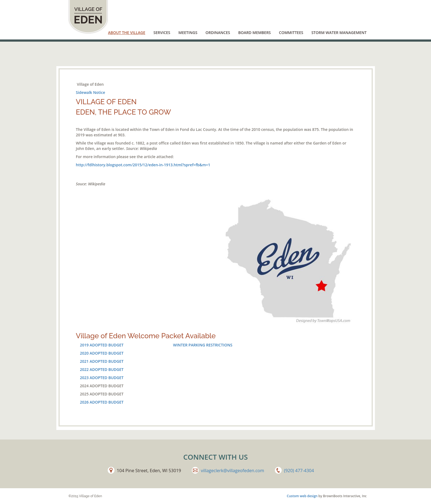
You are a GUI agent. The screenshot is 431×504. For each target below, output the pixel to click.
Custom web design (302, 496)
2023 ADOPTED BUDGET (102, 378)
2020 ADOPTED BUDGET (102, 353)
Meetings (188, 33)
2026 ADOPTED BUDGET (102, 402)
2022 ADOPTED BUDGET (102, 369)
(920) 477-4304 (299, 471)
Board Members (255, 33)
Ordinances (218, 33)
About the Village (127, 33)
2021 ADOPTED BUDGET (102, 361)
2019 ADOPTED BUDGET (102, 345)
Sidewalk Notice (91, 92)
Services (162, 33)
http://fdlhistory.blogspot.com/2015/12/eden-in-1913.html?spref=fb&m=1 (143, 165)
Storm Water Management (339, 33)
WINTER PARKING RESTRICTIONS (203, 345)
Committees (291, 33)
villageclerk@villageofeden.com (233, 471)
